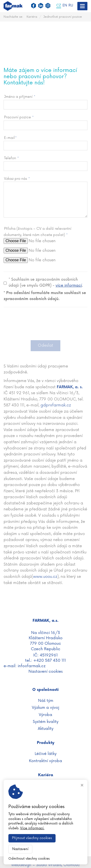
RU (71, 6)
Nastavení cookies (46, 671)
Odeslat (45, 345)
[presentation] (45, 326)
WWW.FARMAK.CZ (46, 859)
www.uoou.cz (45, 577)
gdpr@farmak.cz (56, 405)
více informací (69, 285)
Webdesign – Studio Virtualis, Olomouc (45, 865)
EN (65, 6)
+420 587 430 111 (50, 661)
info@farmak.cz (32, 666)
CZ (59, 6)
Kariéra (32, 17)
